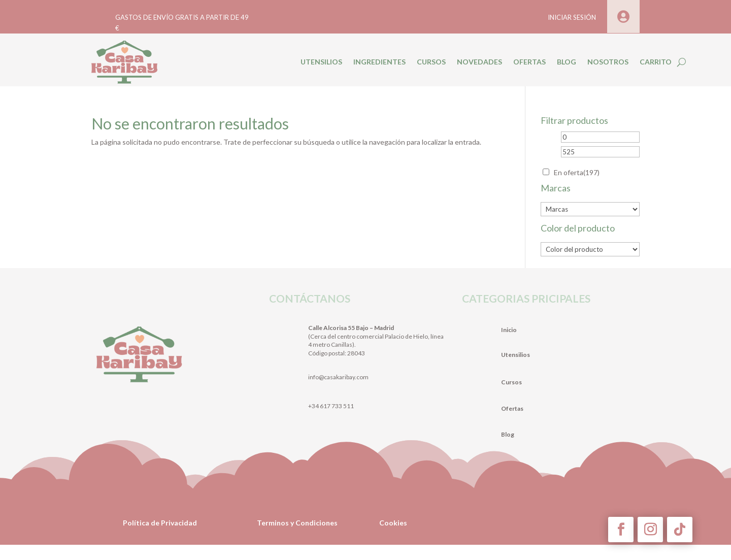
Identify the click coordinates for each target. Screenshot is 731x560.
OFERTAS (529, 62)
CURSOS (431, 62)
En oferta (577, 172)
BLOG (567, 62)
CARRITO (656, 62)
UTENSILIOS (321, 62)
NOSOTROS (608, 62)
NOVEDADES (479, 62)
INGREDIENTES (379, 62)
